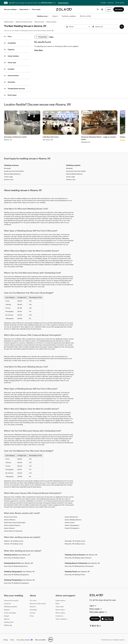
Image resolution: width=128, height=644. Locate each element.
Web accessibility (40, 638)
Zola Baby (103, 3)
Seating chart (9, 620)
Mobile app (8, 623)
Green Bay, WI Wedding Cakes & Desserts (78, 556)
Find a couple (36, 9)
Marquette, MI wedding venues (75, 542)
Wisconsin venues (39, 22)
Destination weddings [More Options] (69, 16)
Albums (7, 617)
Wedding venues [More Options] (43, 16)
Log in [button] (109, 9)
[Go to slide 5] (23, 130)
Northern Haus (9, 178)
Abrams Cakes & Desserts (12, 523)
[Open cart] (102, 9)
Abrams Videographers (72, 523)
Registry (7, 608)
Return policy (60, 611)
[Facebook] (90, 624)
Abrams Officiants (10, 518)
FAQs (57, 602)
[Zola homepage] (64, 9)
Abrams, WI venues (51, 22)
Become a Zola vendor (38, 602)
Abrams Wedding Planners (73, 518)
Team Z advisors (61, 617)
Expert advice (25, 9)
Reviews (33, 605)
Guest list (7, 602)
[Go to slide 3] (20, 130)
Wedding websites (11, 605)
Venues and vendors (11, 599)
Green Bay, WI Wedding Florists (75, 573)
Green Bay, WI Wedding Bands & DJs (16, 564)
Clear (51, 37)
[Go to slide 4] (22, 130)
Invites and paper (10, 611)
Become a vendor (86, 16)
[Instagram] (98, 624)
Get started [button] (119, 9)
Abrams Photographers (72, 526)
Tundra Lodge (8, 175)
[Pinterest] (93, 624)
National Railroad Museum (12, 172)
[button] (89, 27)
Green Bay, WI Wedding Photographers (16, 581)
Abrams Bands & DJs (71, 515)
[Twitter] (95, 624)
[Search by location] (105, 27)
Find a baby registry (98, 610)
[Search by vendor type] (78, 27)
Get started (95, 617)
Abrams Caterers (9, 526)
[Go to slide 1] (17, 130)
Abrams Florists (70, 521)
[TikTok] (100, 624)
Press (32, 614)
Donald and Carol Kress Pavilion (14, 169)
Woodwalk (7, 166)
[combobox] (105, 27)
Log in (93, 604)
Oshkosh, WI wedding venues (13, 542)
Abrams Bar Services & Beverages (15, 521)
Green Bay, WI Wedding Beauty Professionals (79, 564)
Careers (33, 611)
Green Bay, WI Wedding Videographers (16, 573)
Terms (54, 3)
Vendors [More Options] (55, 16)
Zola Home (111, 3)
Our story (33, 599)
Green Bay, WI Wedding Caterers (15, 556)
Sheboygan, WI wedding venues (75, 539)
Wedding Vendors (9, 22)
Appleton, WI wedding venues (14, 539)
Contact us (59, 614)
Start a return (60, 608)
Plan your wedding (11, 9)
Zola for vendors (120, 3)
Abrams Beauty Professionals (13, 529)
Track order (60, 605)
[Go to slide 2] (19, 130)
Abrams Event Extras (11, 515)
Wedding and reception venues (24, 22)
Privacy (6, 638)
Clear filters (39, 50)
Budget (7, 614)
